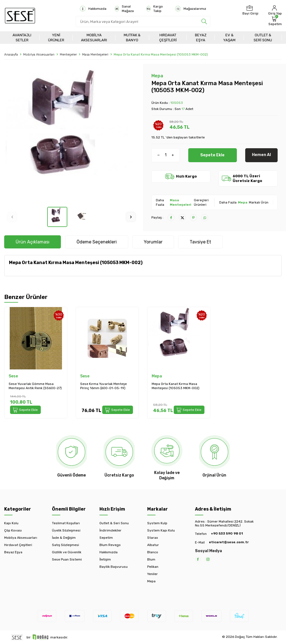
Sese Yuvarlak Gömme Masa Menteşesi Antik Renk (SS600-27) (35, 386)
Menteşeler (68, 54)
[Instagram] (208, 559)
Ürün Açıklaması (33, 242)
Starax (152, 538)
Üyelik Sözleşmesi (66, 530)
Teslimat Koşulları (66, 523)
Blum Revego (110, 545)
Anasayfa (11, 54)
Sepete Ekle (212, 155)
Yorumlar (153, 242)
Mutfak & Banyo (132, 37)
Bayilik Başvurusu (114, 567)
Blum (151, 559)
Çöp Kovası (13, 530)
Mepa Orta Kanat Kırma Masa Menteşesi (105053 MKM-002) (176, 386)
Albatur (153, 545)
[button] (12, 217)
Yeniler (152, 574)
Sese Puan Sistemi (67, 559)
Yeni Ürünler (56, 37)
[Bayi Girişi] (250, 10)
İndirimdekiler (110, 530)
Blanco (153, 552)
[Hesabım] (274, 10)
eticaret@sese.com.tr (229, 542)
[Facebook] (198, 559)
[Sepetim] (274, 21)
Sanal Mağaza (124, 9)
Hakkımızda (93, 9)
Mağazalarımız (191, 9)
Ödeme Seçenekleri (97, 242)
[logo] (20, 16)
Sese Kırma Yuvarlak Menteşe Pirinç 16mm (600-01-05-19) (103, 386)
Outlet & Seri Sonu (263, 37)
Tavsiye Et (200, 242)
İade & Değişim (64, 538)
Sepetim (106, 538)
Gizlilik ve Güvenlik (67, 552)
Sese (13, 376)
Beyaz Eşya (201, 37)
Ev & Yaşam (229, 37)
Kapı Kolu (11, 523)
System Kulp (157, 523)
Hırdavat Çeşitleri (168, 37)
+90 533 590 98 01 (227, 533)
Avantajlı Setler (22, 37)
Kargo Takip (155, 9)
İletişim (105, 559)
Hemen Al (261, 155)
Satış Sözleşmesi (65, 545)
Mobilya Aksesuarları (94, 37)
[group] (71, 135)
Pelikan (153, 567)
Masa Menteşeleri (95, 54)
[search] (204, 21)
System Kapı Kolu (161, 530)
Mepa (157, 76)
